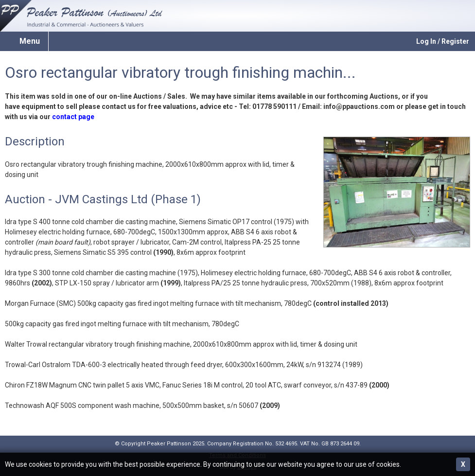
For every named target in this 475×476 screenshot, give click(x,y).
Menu (30, 41)
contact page (73, 117)
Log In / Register (443, 41)
